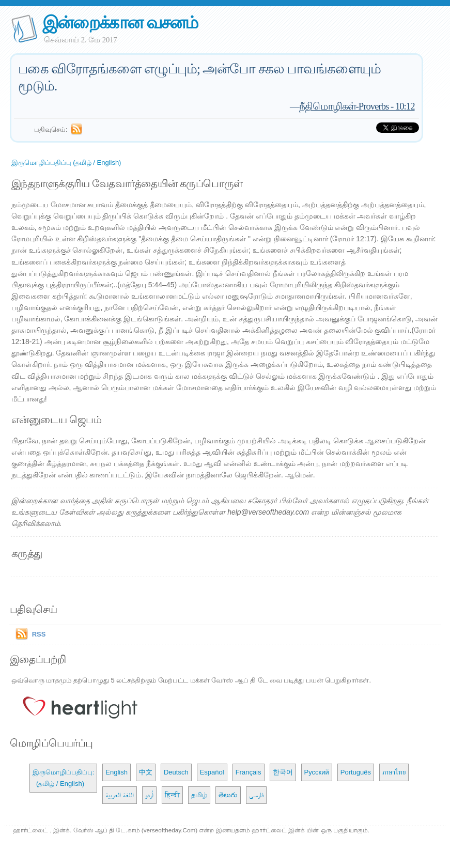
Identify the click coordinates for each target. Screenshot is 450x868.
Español (212, 772)
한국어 (283, 772)
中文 (146, 772)
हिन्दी (172, 795)
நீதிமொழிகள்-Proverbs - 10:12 (357, 106)
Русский (317, 772)
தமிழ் (199, 795)
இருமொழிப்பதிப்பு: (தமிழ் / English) (64, 778)
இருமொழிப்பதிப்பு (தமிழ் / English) (66, 162)
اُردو (149, 795)
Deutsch (176, 772)
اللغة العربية (120, 795)
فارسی (256, 795)
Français (249, 772)
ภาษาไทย (394, 772)
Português (356, 772)
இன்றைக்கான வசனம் (120, 22)
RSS (39, 634)
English (117, 772)
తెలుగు (228, 795)
